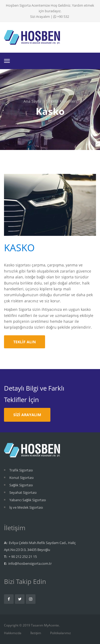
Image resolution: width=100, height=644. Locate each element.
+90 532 (61, 16)
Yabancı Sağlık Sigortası (28, 500)
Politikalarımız (61, 633)
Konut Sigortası (21, 478)
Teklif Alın (25, 342)
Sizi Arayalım (40, 16)
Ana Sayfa (32, 101)
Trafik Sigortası (21, 470)
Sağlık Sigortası (21, 485)
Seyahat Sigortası (23, 492)
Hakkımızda (13, 633)
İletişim (36, 633)
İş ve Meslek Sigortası (26, 507)
